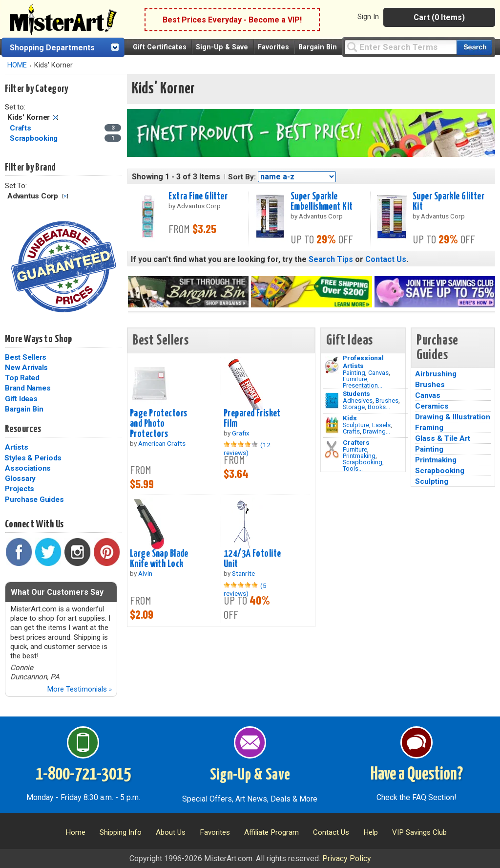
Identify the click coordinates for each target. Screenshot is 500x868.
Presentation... (363, 385)
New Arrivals (26, 368)
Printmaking (359, 456)
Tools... (353, 468)
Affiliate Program (271, 832)
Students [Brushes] (356, 393)
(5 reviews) (245, 589)
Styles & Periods (33, 458)
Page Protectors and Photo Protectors (158, 424)
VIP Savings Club (419, 832)
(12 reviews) (247, 449)
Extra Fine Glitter (198, 196)
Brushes (387, 401)
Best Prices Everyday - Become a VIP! (232, 20)
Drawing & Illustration (453, 417)
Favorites (273, 47)
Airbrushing (436, 374)
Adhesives (358, 401)
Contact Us (386, 259)
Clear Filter (55, 118)
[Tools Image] (332, 450)
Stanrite (243, 573)
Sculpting (432, 481)
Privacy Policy (347, 858)
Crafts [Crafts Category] (21, 128)
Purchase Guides (34, 499)
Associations (28, 468)
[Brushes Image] (332, 401)
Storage (354, 407)
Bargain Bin (318, 47)
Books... (379, 407)
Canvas (378, 373)
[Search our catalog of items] (474, 47)
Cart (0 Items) (439, 17)
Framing (429, 428)
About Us (171, 832)
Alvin (145, 573)
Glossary (20, 478)
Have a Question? (417, 775)
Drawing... (376, 431)
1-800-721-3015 (83, 775)
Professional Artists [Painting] (363, 362)
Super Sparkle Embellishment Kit (322, 202)
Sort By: (242, 177)
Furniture (355, 379)
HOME (17, 65)
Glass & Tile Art (443, 438)
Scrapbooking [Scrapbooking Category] (35, 138)
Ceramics (432, 406)
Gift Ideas (21, 399)
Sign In (368, 17)
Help (371, 832)
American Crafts (162, 443)
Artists (16, 447)
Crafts (351, 431)
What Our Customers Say (57, 592)
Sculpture (356, 425)
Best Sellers (26, 357)
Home (75, 832)
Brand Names (28, 388)
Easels (381, 425)
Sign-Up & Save (222, 47)
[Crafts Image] (332, 425)
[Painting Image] (332, 365)
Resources (23, 429)
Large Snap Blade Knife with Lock (159, 559)
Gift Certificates (160, 47)
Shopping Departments (52, 48)
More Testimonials (79, 689)
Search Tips (331, 259)
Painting (354, 373)
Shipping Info (121, 832)
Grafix (241, 433)
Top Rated (22, 378)
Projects (20, 489)
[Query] (400, 47)
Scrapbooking (363, 462)
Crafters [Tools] (356, 442)
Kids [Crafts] (350, 418)
